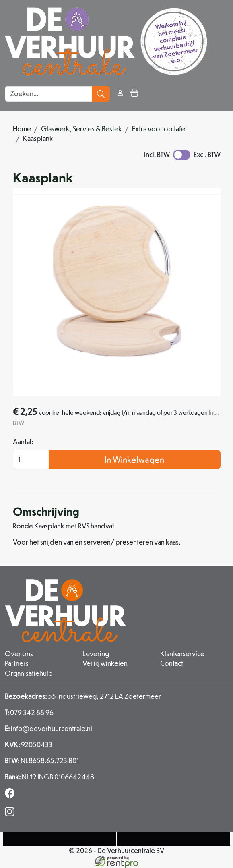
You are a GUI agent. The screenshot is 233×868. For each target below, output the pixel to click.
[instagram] (11, 814)
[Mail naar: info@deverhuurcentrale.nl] (173, 839)
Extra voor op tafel (159, 129)
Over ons (19, 654)
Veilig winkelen (105, 664)
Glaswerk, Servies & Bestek (81, 129)
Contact (172, 664)
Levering (96, 654)
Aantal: (23, 442)
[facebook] (11, 795)
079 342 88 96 (29, 712)
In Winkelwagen (134, 460)
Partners (17, 664)
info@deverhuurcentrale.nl (48, 728)
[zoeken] (101, 94)
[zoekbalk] (48, 94)
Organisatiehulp (29, 673)
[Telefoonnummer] (60, 839)
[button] (149, 94)
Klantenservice (182, 654)
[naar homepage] (106, 41)
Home (22, 129)
